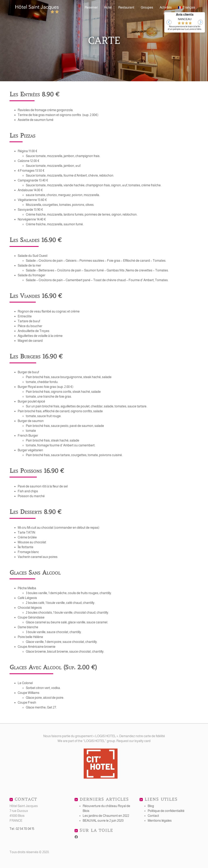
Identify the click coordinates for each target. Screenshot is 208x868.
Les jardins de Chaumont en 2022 (106, 816)
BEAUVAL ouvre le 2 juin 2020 (103, 821)
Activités (166, 7)
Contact (153, 816)
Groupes (147, 7)
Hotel (108, 7)
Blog (151, 806)
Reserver (91, 7)
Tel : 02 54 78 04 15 (22, 829)
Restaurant (126, 7)
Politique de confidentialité (166, 811)
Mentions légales (160, 821)
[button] (169, 22)
